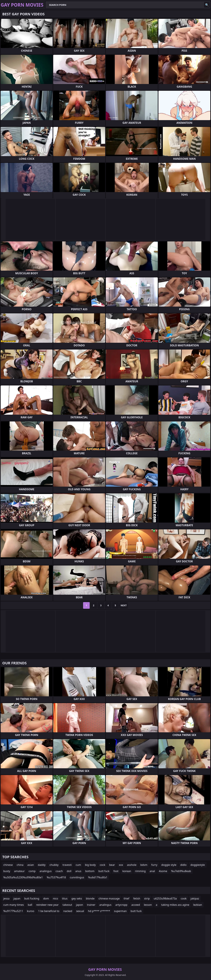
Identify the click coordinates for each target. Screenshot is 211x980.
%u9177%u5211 (13, 911)
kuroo (31, 911)
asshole (132, 865)
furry (154, 865)
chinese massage (109, 898)
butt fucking (32, 898)
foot (116, 871)
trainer (91, 905)
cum (78, 865)
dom (46, 898)
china (20, 865)
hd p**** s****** (99, 911)
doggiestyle (198, 865)
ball (30, 905)
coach (59, 871)
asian (31, 865)
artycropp (121, 905)
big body (90, 865)
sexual (80, 911)
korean (127, 871)
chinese (8, 865)
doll (69, 871)
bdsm (144, 865)
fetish (137, 898)
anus (78, 871)
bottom (90, 871)
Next (124, 605)
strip (147, 898)
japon (80, 905)
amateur (19, 871)
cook (184, 898)
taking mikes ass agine (175, 905)
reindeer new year (47, 905)
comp (32, 871)
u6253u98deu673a (165, 898)
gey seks (77, 898)
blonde (90, 898)
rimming (140, 871)
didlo (183, 865)
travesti (67, 865)
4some (163, 871)
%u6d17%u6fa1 (98, 877)
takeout (67, 905)
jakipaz (195, 898)
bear (112, 865)
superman (120, 911)
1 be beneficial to (49, 911)
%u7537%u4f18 (56, 877)
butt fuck (104, 871)
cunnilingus (77, 877)
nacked (68, 911)
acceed (136, 905)
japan (17, 898)
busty (7, 871)
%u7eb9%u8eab (181, 871)
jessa (6, 898)
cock (103, 865)
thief (126, 898)
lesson (148, 905)
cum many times (14, 905)
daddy (42, 865)
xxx (121, 865)
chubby (54, 865)
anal (152, 871)
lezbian (198, 905)
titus (65, 898)
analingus (46, 871)
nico (55, 898)
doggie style (169, 865)
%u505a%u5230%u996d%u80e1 (23, 877)
